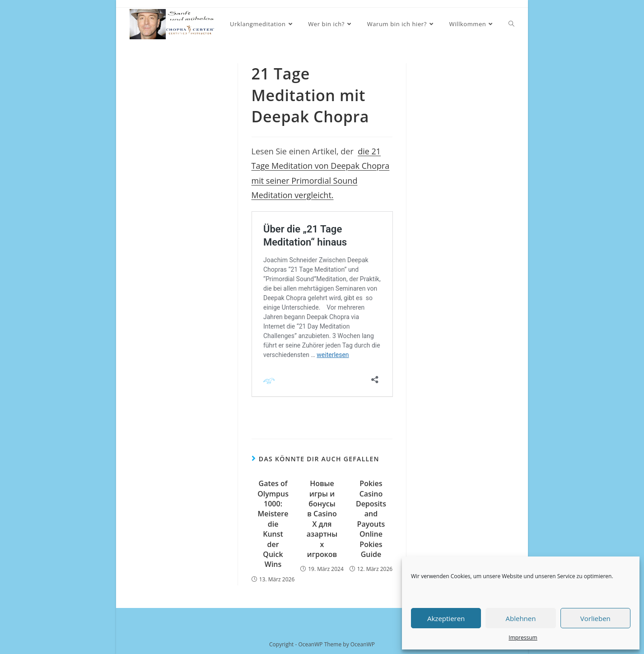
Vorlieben (595, 618)
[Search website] (511, 24)
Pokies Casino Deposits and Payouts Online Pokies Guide (371, 519)
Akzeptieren (446, 618)
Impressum (523, 638)
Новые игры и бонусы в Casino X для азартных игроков (322, 519)
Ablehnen (521, 618)
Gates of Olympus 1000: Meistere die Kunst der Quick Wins (273, 524)
